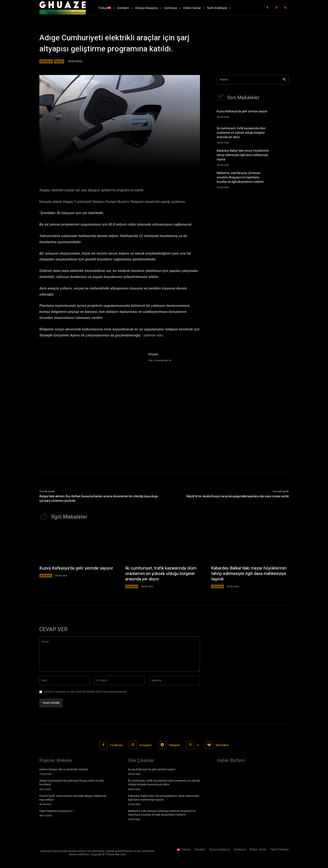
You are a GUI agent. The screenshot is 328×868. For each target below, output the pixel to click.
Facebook (116, 745)
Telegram (174, 745)
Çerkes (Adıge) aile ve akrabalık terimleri (64, 769)
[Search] (284, 80)
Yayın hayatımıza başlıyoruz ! (57, 811)
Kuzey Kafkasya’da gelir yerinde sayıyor (242, 111)
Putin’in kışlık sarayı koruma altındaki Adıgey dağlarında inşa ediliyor (73, 798)
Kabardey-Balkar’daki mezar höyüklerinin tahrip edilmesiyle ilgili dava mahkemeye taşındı (243, 155)
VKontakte (222, 745)
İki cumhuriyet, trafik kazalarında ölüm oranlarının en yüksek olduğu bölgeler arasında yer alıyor (241, 133)
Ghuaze (153, 354)
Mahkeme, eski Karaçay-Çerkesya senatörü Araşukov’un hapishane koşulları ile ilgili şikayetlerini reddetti (240, 177)
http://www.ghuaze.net (160, 360)
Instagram (146, 745)
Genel (59, 61)
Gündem (46, 61)
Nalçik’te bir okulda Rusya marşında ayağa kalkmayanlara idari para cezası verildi (238, 496)
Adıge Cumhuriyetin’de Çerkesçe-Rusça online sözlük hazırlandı (72, 782)
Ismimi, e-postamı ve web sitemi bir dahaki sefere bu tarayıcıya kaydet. (86, 692)
